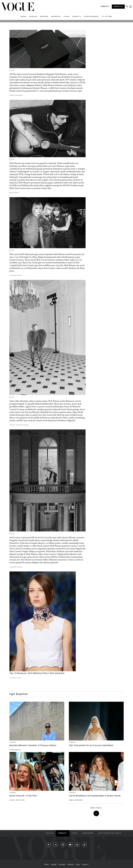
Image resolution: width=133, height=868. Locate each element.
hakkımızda (88, 833)
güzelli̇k (54, 865)
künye (75, 833)
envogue (62, 865)
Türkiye (63, 833)
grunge (76, 409)
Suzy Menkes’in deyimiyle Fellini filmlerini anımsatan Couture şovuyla (51, 560)
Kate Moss (30, 180)
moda (47, 865)
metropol (71, 865)
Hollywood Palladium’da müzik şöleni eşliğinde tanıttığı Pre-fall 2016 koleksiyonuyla (48, 185)
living (78, 865)
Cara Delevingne (22, 257)
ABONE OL (118, 7)
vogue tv (85, 865)
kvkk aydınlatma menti (110, 833)
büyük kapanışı (68, 257)
